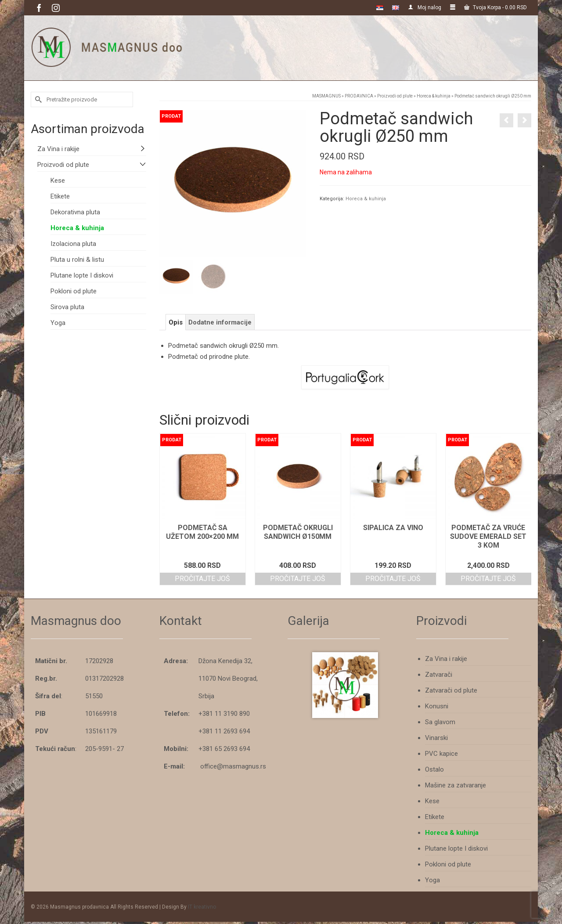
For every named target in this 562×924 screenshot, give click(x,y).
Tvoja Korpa (495, 7)
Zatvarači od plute (451, 690)
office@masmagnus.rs (233, 766)
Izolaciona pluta (73, 244)
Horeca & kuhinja (366, 199)
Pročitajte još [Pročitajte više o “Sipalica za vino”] (393, 579)
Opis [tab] (176, 322)
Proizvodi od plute (63, 165)
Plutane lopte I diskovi (82, 275)
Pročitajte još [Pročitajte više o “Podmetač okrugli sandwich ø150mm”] (298, 579)
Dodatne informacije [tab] (220, 322)
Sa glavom (440, 722)
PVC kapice (441, 754)
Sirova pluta (67, 307)
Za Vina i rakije (58, 149)
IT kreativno (202, 907)
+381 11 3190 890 (224, 714)
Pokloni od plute (74, 291)
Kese (58, 180)
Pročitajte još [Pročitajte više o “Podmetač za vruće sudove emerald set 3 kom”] (488, 579)
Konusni (437, 706)
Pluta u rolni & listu (77, 260)
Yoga (58, 323)
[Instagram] (56, 8)
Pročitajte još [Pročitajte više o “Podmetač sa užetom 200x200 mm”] (202, 579)
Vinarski (436, 738)
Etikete (60, 196)
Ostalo (434, 769)
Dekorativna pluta (75, 212)
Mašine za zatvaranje (456, 785)
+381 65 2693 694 (224, 749)
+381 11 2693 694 (224, 731)
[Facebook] (39, 8)
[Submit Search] (37, 99)
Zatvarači (439, 675)
